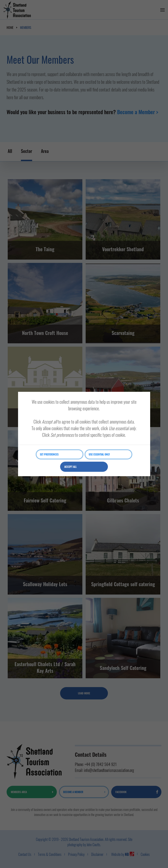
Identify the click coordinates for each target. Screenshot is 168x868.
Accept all (70, 467)
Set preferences (49, 454)
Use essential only (99, 454)
